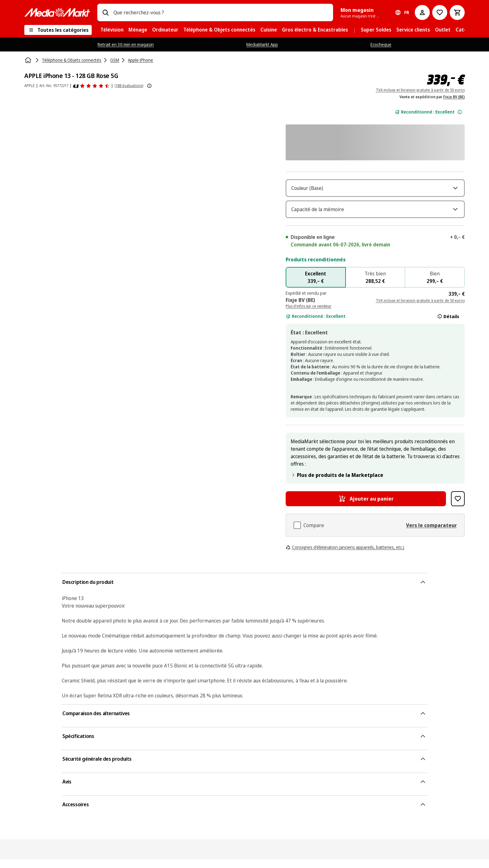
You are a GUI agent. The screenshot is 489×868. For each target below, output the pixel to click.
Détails (448, 325)
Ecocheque (381, 44)
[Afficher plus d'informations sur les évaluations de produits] (149, 86)
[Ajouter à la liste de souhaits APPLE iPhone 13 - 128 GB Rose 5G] (458, 507)
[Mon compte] (422, 12)
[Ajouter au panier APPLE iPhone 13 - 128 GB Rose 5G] (366, 507)
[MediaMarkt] (57, 12)
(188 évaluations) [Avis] (129, 86)
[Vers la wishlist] (440, 12)
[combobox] (221, 12)
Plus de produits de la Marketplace (337, 484)
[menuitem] (112, 30)
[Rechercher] (105, 12)
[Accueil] (29, 60)
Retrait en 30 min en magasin (126, 44)
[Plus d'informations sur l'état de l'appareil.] (460, 112)
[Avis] (91, 86)
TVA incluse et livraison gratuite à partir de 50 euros (420, 90)
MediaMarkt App (262, 44)
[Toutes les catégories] (58, 30)
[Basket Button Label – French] (457, 12)
